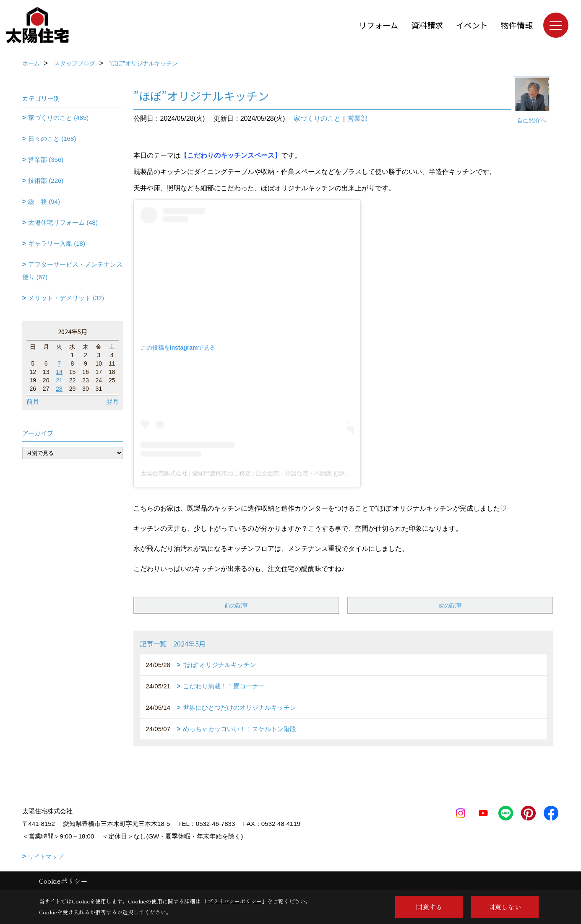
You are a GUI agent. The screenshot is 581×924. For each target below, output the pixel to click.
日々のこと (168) (52, 139)
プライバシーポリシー (234, 901)
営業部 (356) (46, 160)
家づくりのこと (317, 118)
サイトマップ (46, 857)
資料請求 (427, 25)
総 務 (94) (44, 201)
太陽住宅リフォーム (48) (63, 222)
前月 (33, 401)
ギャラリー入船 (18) (57, 243)
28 (59, 389)
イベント (472, 25)
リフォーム (378, 25)
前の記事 (236, 605)
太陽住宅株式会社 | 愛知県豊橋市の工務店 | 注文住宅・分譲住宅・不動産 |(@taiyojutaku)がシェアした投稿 (280, 473)
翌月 (112, 401)
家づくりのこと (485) (58, 118)
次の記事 (450, 605)
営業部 (357, 118)
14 (59, 372)
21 (59, 380)
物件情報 (517, 25)
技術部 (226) (46, 180)
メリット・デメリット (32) (66, 298)
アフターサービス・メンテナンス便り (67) (73, 271)
